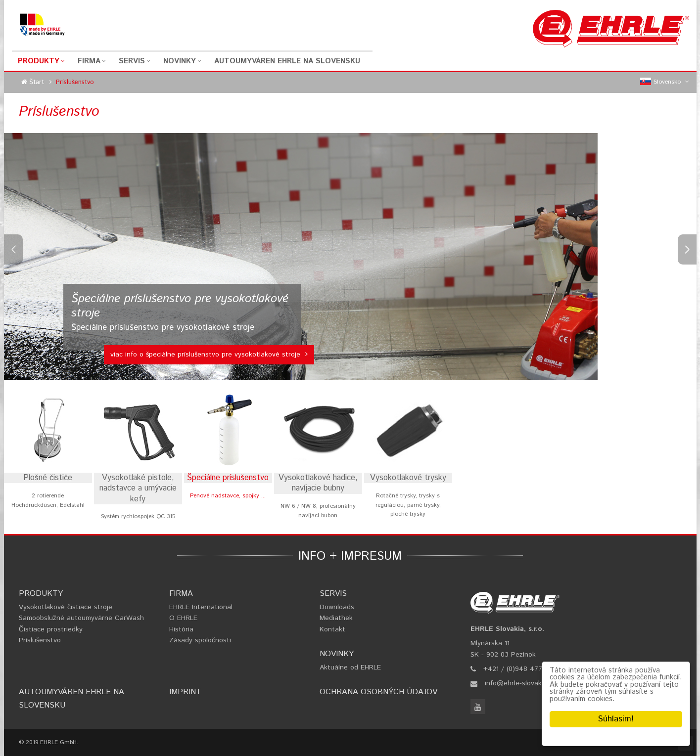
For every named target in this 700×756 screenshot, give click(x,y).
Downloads (337, 607)
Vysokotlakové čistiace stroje (66, 607)
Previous (13, 249)
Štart (37, 82)
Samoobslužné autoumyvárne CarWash (81, 618)
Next (687, 249)
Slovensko (665, 82)
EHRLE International (201, 607)
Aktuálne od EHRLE (350, 667)
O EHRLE (183, 618)
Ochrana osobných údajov (378, 692)
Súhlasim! (616, 719)
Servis (132, 61)
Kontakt (332, 629)
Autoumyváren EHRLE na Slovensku (287, 61)
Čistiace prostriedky (51, 629)
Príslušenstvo (40, 640)
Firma (89, 61)
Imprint (185, 692)
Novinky (180, 61)
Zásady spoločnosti (200, 640)
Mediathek (336, 618)
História (181, 629)
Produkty (39, 61)
